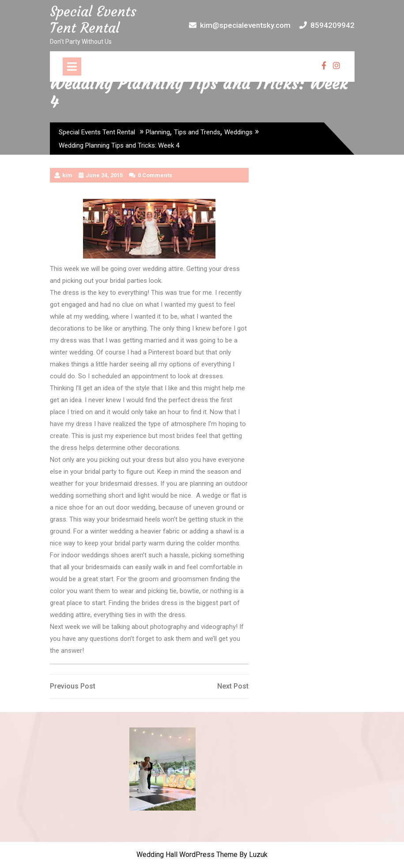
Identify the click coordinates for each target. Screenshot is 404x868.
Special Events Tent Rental (93, 20)
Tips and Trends (197, 132)
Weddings (238, 132)
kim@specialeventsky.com (240, 25)
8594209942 (327, 25)
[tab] (72, 67)
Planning (158, 132)
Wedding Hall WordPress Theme (187, 855)
